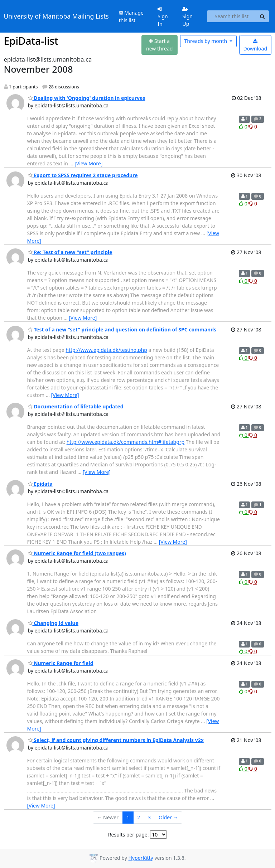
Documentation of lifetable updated (76, 406)
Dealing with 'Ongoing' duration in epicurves (87, 98)
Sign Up (187, 17)
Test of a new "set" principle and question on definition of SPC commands (122, 329)
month (206, 41)
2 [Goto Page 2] (139, 817)
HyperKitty (141, 858)
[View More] (88, 163)
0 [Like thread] (244, 127)
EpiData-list (31, 41)
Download (255, 45)
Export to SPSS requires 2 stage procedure (83, 175)
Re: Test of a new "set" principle (70, 252)
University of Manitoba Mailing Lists (56, 16)
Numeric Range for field (61, 663)
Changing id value (53, 623)
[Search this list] (231, 16)
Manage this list (131, 16)
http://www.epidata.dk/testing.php (106, 350)
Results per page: (129, 835)
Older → (168, 817)
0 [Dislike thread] (253, 127)
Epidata (40, 484)
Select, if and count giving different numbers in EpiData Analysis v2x (116, 740)
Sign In (163, 17)
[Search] (262, 16)
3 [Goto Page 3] (149, 817)
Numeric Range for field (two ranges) (77, 553)
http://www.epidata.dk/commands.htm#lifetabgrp (126, 442)
